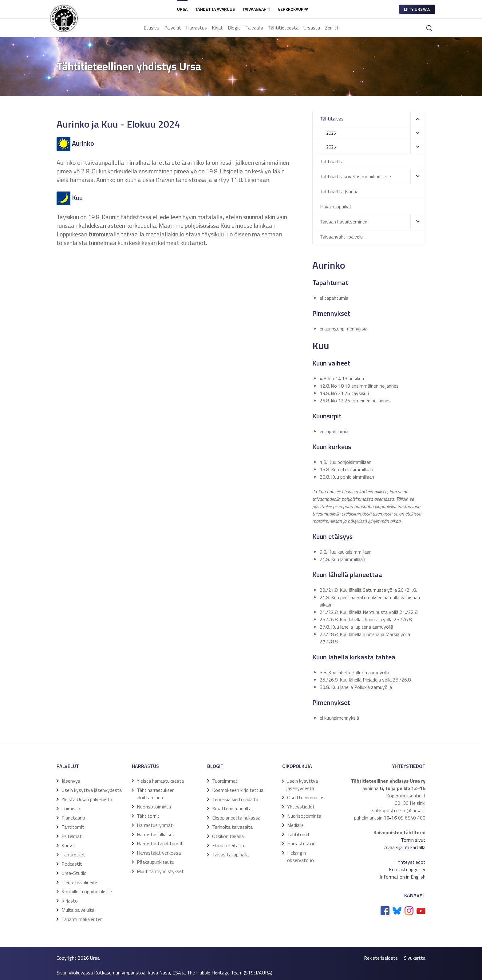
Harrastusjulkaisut (156, 834)
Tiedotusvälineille (79, 882)
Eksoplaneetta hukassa (236, 818)
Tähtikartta (332, 161)
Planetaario (73, 818)
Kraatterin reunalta (232, 808)
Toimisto (71, 808)
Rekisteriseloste (381, 958)
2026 (331, 133)
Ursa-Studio (74, 873)
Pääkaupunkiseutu (156, 862)
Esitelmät (72, 836)
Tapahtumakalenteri (82, 919)
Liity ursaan (417, 9)
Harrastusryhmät (155, 825)
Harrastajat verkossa (159, 853)
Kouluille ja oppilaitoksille (87, 891)
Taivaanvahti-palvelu (341, 237)
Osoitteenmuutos (306, 797)
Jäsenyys (71, 781)
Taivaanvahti (256, 9)
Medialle (295, 825)
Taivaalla (254, 28)
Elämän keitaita (228, 845)
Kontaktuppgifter (407, 869)
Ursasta (312, 28)
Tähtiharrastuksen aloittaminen (156, 794)
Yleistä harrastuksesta (160, 781)
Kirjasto (70, 901)
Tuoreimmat (225, 781)
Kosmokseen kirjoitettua (238, 790)
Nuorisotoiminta (154, 807)
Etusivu (151, 28)
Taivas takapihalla (230, 855)
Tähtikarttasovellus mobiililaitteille (356, 176)
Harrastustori (301, 844)
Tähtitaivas (332, 119)
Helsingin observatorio (300, 856)
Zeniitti (332, 28)
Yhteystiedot (301, 807)
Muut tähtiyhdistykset (160, 871)
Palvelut (173, 28)
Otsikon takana (228, 836)
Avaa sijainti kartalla (405, 847)
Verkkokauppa (293, 9)
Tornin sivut (413, 840)
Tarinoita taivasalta (232, 827)
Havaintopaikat (336, 207)
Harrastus (196, 28)
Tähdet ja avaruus (215, 9)
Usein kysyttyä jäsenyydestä (92, 790)
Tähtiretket (73, 855)
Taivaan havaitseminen (344, 222)
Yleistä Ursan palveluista (87, 799)
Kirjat (217, 28)
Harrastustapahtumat (160, 844)
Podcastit (72, 864)
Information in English (403, 877)
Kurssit (69, 845)
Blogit (234, 28)
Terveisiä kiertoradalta (235, 799)
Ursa (182, 9)
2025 (331, 147)
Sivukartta (415, 958)
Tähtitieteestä (283, 28)
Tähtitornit (73, 827)
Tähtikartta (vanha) (340, 192)
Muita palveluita (78, 910)
